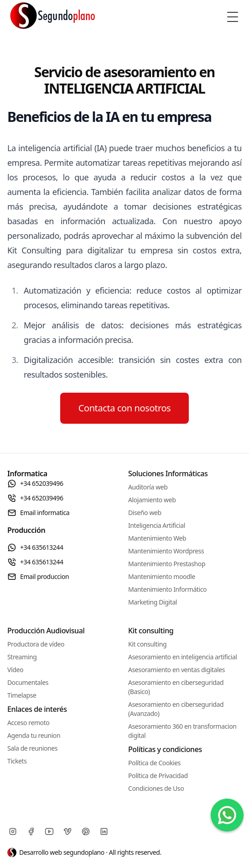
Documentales (28, 682)
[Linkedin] (104, 831)
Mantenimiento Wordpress (166, 551)
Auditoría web (148, 487)
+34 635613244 (35, 547)
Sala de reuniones (32, 748)
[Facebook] (31, 831)
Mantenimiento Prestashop (167, 564)
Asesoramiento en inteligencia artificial (183, 657)
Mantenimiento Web (157, 538)
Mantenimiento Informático (167, 589)
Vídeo (15, 670)
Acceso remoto (28, 723)
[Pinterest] (86, 831)
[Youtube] (49, 831)
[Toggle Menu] (233, 17)
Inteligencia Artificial (157, 525)
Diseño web (145, 513)
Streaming (22, 657)
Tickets (17, 761)
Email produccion (38, 577)
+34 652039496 (35, 484)
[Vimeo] (67, 831)
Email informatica (38, 513)
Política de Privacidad (158, 776)
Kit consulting (147, 644)
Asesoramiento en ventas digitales (176, 670)
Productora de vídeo (36, 644)
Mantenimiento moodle (162, 576)
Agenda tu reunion (34, 735)
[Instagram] (13, 831)
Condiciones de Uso (156, 788)
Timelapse (22, 695)
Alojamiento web (152, 500)
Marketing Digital (153, 602)
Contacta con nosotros (125, 408)
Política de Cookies (154, 763)
